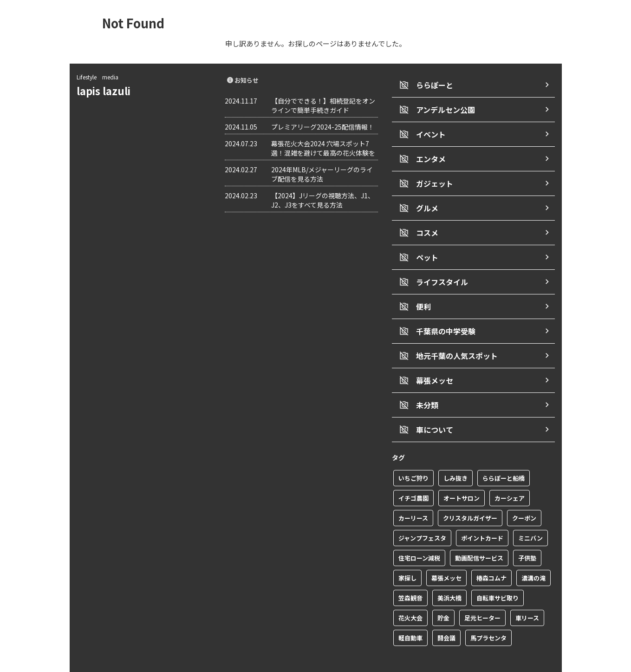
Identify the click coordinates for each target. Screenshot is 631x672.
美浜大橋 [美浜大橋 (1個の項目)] (449, 576)
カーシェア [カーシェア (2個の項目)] (510, 476)
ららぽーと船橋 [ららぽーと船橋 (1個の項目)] (504, 456)
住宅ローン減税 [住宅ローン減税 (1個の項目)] (419, 536)
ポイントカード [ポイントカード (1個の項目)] (482, 516)
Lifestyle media (98, 77)
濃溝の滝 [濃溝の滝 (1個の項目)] (533, 556)
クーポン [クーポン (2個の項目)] (524, 496)
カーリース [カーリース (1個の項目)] (413, 496)
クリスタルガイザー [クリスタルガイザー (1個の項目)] (470, 496)
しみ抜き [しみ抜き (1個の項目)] (455, 456)
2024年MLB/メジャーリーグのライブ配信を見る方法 (322, 174)
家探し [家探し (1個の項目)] (407, 556)
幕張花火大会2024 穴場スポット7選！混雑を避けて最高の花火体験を (323, 148)
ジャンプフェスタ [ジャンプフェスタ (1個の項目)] (422, 516)
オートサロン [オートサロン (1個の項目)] (462, 476)
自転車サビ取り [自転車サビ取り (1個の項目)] (498, 576)
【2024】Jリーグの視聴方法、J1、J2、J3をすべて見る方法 (323, 200)
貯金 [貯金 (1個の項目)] (443, 596)
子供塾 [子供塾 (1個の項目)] (527, 536)
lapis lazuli (109, 91)
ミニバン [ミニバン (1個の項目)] (530, 516)
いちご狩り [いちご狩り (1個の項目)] (413, 456)
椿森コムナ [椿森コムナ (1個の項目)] (491, 556)
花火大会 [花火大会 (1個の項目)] (410, 596)
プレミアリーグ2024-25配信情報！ (323, 127)
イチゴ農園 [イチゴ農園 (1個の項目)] (413, 476)
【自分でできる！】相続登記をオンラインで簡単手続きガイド (323, 105)
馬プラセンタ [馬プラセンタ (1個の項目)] (488, 616)
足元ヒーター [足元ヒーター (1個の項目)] (482, 596)
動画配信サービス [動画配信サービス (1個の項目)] (479, 536)
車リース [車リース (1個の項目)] (527, 596)
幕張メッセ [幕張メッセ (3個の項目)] (446, 556)
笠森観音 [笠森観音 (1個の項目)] (410, 576)
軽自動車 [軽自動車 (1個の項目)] (410, 616)
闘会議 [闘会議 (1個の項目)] (446, 616)
